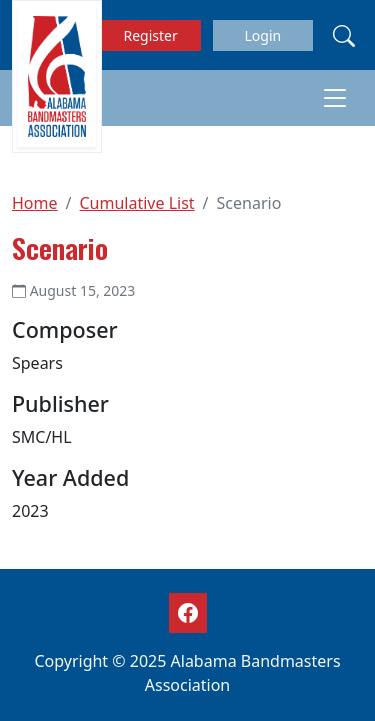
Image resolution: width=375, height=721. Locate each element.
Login (262, 35)
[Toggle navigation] (335, 98)
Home (35, 203)
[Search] (344, 35)
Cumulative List (136, 203)
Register (151, 35)
